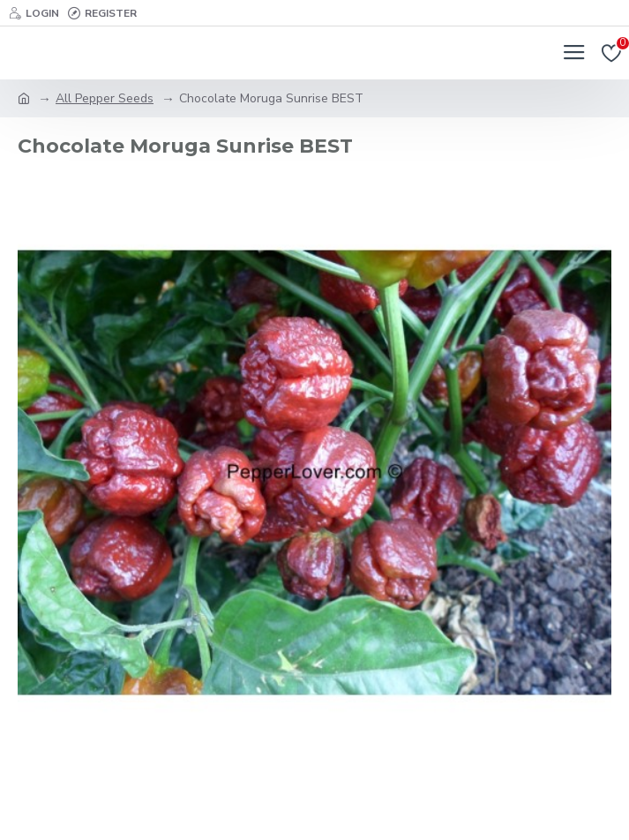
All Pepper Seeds (105, 98)
